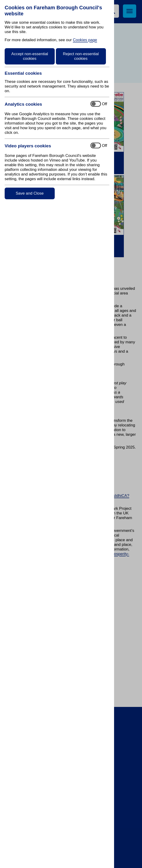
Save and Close (30, 193)
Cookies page (85, 40)
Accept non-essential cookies (30, 56)
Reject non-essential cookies (81, 56)
